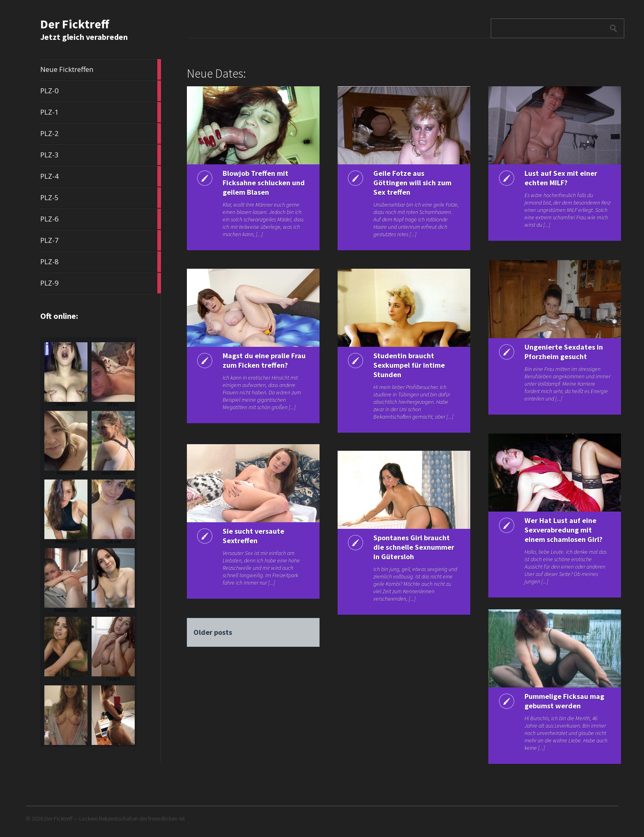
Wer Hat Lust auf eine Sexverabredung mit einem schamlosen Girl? (563, 530)
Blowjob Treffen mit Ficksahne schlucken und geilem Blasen (264, 183)
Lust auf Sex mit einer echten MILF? (561, 178)
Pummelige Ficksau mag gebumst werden (564, 701)
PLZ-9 (101, 283)
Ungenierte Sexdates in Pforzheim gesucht (564, 352)
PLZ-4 (101, 176)
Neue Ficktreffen (101, 69)
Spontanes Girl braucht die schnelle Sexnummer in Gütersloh (414, 547)
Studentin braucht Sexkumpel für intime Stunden (409, 365)
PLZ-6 (101, 219)
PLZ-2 (101, 134)
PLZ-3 (101, 155)
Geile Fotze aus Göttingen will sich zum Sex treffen (412, 183)
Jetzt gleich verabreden (84, 37)
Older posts (213, 632)
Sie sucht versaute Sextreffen (253, 536)
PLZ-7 (101, 240)
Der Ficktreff (75, 24)
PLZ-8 (101, 262)
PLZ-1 (101, 112)
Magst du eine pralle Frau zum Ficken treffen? (264, 360)
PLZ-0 (101, 91)
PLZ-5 (101, 198)
